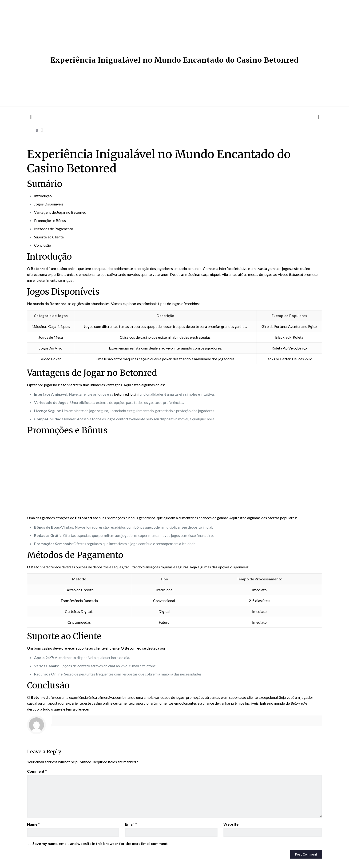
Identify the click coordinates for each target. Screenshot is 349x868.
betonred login (126, 394)
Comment (37, 771)
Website (231, 824)
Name (33, 824)
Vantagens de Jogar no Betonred (60, 212)
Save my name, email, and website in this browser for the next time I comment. (101, 843)
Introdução (43, 196)
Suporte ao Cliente (49, 237)
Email (131, 824)
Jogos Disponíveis (49, 204)
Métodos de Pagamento (54, 229)
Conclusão (43, 245)
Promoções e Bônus (50, 220)
